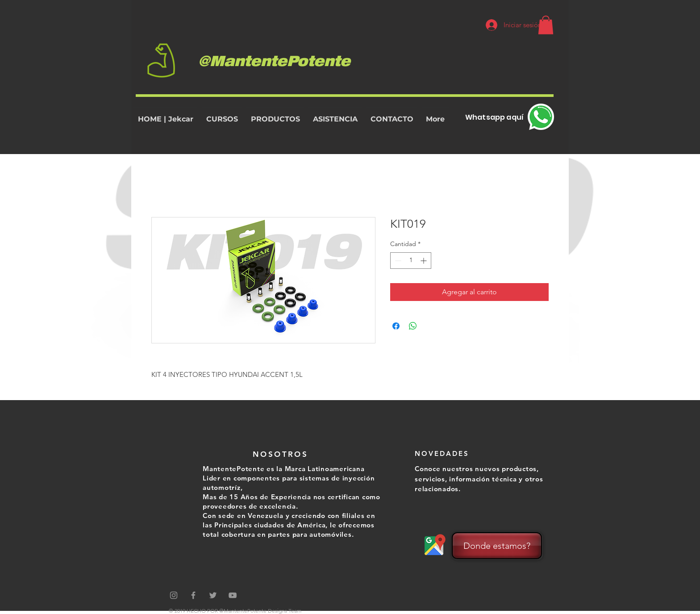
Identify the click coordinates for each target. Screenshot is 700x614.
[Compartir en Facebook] (396, 326)
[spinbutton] (411, 261)
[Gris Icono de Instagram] (174, 595)
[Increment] (424, 261)
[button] (546, 25)
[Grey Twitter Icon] (213, 595)
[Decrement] (397, 261)
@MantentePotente (274, 60)
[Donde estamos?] (497, 546)
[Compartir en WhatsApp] (413, 326)
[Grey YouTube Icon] (233, 595)
